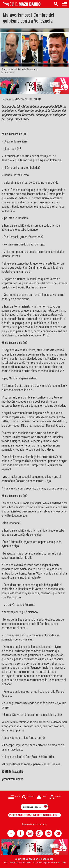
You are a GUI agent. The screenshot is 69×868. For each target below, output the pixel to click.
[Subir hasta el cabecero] (55, 798)
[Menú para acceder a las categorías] (64, 4)
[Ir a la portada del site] (42, 798)
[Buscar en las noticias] (56, 4)
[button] (11, 833)
